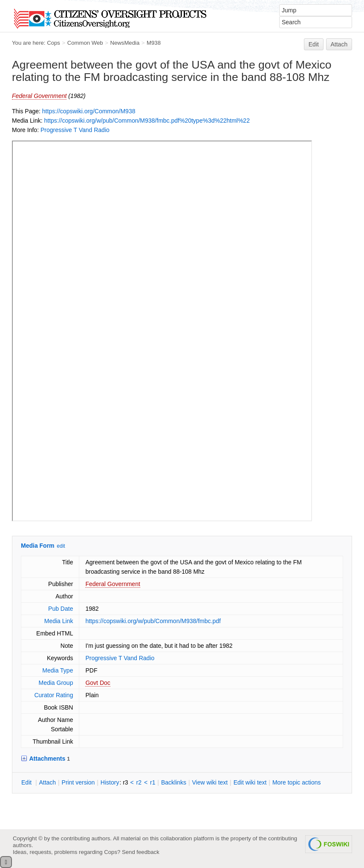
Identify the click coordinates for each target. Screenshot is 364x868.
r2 (139, 782)
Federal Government (39, 96)
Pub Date (61, 609)
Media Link (59, 621)
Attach (339, 44)
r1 (153, 782)
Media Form (38, 546)
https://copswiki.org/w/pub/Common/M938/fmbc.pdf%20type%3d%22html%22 (147, 121)
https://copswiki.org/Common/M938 (89, 111)
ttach (47, 782)
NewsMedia (125, 43)
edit (61, 546)
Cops (53, 43)
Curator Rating (53, 695)
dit (27, 782)
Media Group (56, 683)
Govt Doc (98, 683)
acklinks (174, 782)
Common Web (85, 43)
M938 (154, 43)
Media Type (58, 670)
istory (110, 782)
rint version (78, 782)
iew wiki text (210, 782)
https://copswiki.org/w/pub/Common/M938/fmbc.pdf (153, 621)
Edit (314, 44)
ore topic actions (297, 782)
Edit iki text (250, 782)
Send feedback (141, 852)
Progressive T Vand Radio (75, 130)
